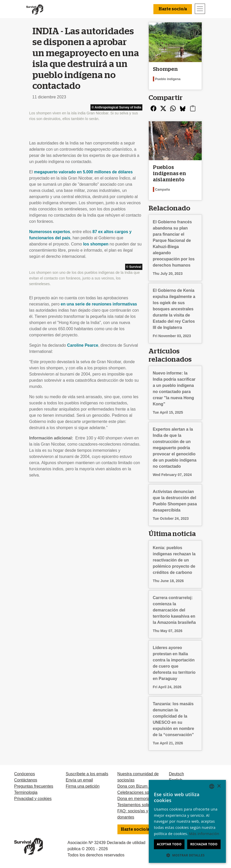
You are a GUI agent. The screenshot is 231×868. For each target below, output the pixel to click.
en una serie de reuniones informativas (99, 304)
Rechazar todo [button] (204, 844)
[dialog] (187, 821)
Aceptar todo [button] (169, 844)
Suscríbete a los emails (87, 774)
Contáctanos (26, 780)
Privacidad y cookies (33, 799)
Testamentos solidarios (138, 805)
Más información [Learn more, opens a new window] (204, 834)
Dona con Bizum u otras (139, 786)
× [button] (219, 786)
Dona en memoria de (137, 799)
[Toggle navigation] (200, 9)
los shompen (96, 244)
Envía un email (79, 780)
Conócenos (25, 774)
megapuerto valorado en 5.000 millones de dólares (83, 172)
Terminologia (26, 792)
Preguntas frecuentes (34, 786)
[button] (187, 855)
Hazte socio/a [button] (173, 9)
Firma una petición (83, 786)
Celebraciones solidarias (140, 792)
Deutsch (176, 774)
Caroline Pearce (83, 345)
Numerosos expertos (50, 232)
